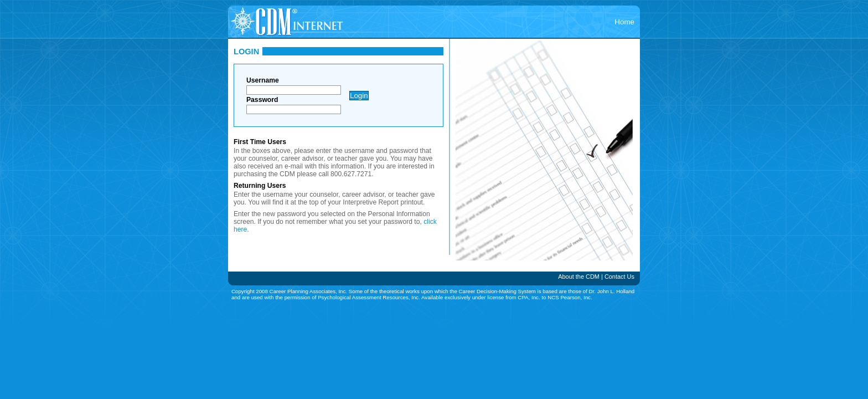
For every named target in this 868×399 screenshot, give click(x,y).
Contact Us (619, 277)
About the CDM (579, 277)
